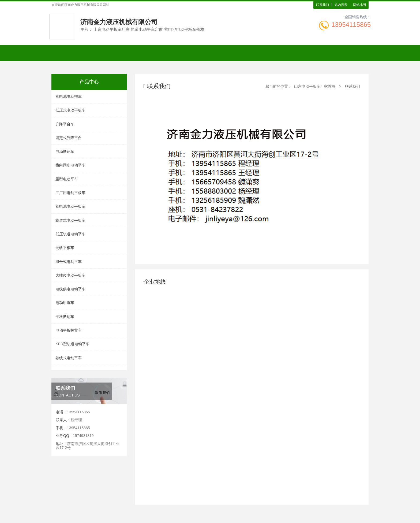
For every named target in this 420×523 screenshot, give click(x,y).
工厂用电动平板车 (70, 193)
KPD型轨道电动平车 (72, 344)
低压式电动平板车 (70, 110)
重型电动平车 (67, 179)
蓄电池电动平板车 (70, 206)
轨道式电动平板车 (70, 220)
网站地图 (359, 5)
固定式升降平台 (69, 138)
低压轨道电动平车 (70, 234)
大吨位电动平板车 (70, 275)
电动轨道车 (65, 303)
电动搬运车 (65, 151)
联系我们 (322, 5)
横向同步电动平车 (70, 165)
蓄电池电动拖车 (69, 97)
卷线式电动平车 (69, 358)
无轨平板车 (65, 248)
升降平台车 (65, 124)
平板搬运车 (65, 317)
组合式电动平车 (69, 262)
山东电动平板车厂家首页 (315, 86)
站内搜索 (341, 5)
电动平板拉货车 (69, 330)
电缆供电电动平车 (70, 289)
